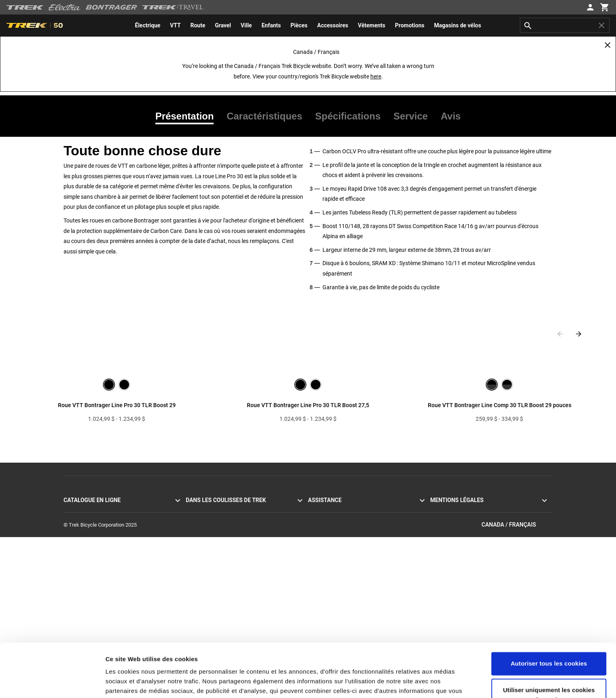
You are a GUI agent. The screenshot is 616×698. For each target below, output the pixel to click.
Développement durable (213, 559)
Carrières (196, 568)
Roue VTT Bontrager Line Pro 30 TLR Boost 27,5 (308, 405)
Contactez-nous (326, 520)
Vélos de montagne (85, 520)
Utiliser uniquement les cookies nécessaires (549, 644)
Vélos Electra (78, 549)
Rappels (439, 530)
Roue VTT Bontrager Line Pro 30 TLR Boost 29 (117, 405)
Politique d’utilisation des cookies (468, 520)
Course (194, 549)
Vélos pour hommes (86, 559)
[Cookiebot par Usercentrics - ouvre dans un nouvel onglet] (52, 682)
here (376, 76)
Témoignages (201, 510)
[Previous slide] (560, 334)
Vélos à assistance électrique (97, 539)
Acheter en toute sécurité (336, 578)
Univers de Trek (203, 578)
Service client (323, 510)
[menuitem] (148, 25)
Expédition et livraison (333, 549)
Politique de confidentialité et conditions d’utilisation (489, 510)
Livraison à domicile (331, 559)
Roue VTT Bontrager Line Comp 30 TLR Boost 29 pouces (500, 405)
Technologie (199, 539)
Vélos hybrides (80, 530)
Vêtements (76, 588)
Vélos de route (80, 510)
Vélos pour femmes (85, 568)
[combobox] (565, 25)
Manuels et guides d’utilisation (342, 588)
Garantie (317, 568)
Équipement (77, 578)
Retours (317, 539)
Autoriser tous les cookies (549, 613)
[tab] (188, 116)
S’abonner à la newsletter (336, 530)
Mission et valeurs (206, 520)
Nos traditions (202, 530)
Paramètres (122, 682)
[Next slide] (579, 334)
